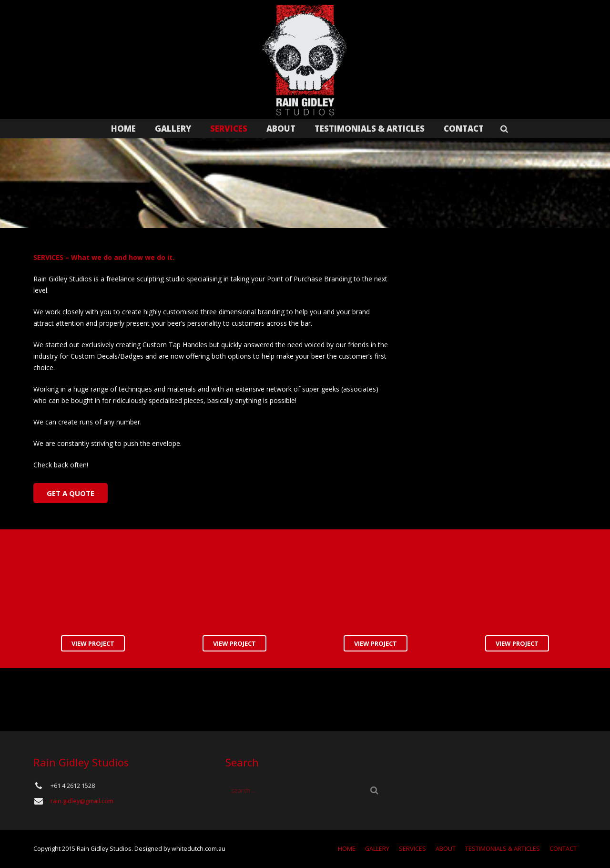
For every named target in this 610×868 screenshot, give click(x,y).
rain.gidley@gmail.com (82, 801)
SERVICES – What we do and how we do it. (104, 257)
